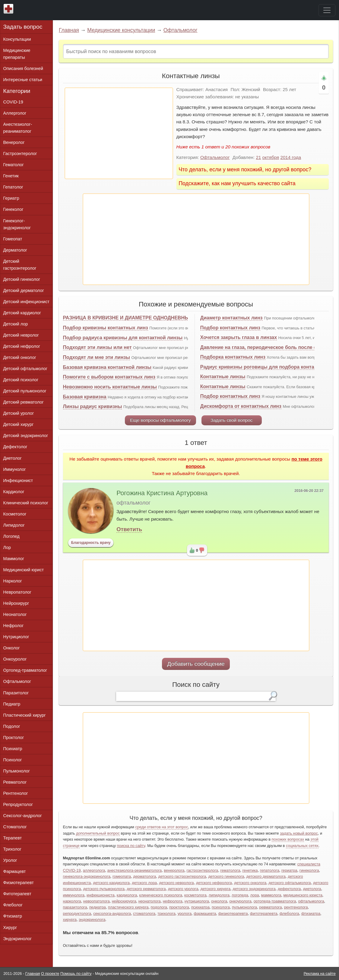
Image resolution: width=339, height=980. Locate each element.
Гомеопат (13, 239)
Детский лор (16, 324)
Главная (69, 30)
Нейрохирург (16, 603)
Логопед (11, 536)
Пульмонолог (17, 771)
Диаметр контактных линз (231, 318)
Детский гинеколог (22, 279)
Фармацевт (15, 871)
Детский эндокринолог (26, 436)
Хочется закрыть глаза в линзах (239, 337)
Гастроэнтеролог (20, 154)
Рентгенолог (16, 793)
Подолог (12, 726)
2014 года (291, 157)
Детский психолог (21, 380)
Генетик (11, 176)
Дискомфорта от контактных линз (241, 406)
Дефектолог (15, 447)
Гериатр (11, 198)
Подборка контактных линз (233, 357)
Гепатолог (13, 187)
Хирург (10, 928)
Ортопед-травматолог (25, 670)
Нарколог (13, 581)
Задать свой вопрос (231, 420)
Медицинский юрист (24, 570)
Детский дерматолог (24, 290)
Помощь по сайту (76, 974)
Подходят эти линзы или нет (97, 347)
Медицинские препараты (17, 54)
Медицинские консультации (121, 30)
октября (271, 157)
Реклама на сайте (320, 974)
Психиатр (13, 749)
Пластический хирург (25, 715)
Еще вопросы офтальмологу (160, 420)
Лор (7, 547)
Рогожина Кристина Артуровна (162, 493)
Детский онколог (20, 357)
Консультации (17, 39)
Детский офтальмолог (25, 369)
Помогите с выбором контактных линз (109, 377)
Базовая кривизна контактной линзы (107, 367)
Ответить (129, 529)
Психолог (13, 760)
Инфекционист (18, 480)
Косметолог (15, 514)
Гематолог (14, 165)
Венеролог (14, 142)
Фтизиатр (13, 916)
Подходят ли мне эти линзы (97, 357)
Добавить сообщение (196, 664)
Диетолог (13, 458)
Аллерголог (15, 113)
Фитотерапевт (17, 894)
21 (258, 157)
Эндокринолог (17, 939)
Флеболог (13, 905)
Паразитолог (16, 693)
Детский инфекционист (26, 302)
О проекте (50, 974)
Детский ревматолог (24, 402)
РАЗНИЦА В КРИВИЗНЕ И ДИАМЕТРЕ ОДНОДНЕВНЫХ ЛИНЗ (135, 318)
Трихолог (13, 849)
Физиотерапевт (19, 883)
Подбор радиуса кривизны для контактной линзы (123, 338)
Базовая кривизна (85, 397)
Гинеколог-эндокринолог (17, 224)
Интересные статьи (23, 80)
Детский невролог (21, 335)
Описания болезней (23, 68)
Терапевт (13, 838)
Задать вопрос (23, 27)
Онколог (12, 648)
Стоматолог (15, 827)
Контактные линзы (223, 377)
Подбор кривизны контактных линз (106, 328)
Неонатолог (15, 614)
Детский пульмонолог (25, 391)
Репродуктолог (18, 804)
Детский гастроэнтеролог (20, 265)
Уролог (10, 860)
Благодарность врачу (91, 543)
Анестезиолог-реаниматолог (18, 128)
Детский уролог (19, 413)
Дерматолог (15, 250)
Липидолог (14, 525)
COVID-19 (13, 102)
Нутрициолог (16, 637)
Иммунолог (15, 469)
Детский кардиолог (22, 313)
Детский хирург (19, 424)
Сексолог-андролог (23, 816)
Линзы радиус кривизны (93, 406)
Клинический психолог (26, 503)
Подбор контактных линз (230, 328)
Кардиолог (14, 492)
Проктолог (14, 737)
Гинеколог (13, 209)
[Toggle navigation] (327, 10)
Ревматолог (15, 782)
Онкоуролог (15, 659)
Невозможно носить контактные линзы (110, 387)
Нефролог (14, 626)
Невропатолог (17, 592)
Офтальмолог (181, 30)
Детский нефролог (22, 346)
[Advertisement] (119, 133)
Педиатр (12, 704)
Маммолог (14, 559)
